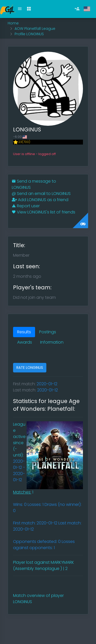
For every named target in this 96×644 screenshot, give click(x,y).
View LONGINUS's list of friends (44, 212)
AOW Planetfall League (35, 29)
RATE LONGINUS (30, 368)
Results (24, 332)
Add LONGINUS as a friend (40, 200)
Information (52, 342)
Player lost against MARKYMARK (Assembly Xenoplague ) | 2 (44, 565)
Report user (26, 206)
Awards (25, 342)
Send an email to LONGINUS (41, 194)
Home (13, 23)
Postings (48, 332)
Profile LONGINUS (29, 34)
